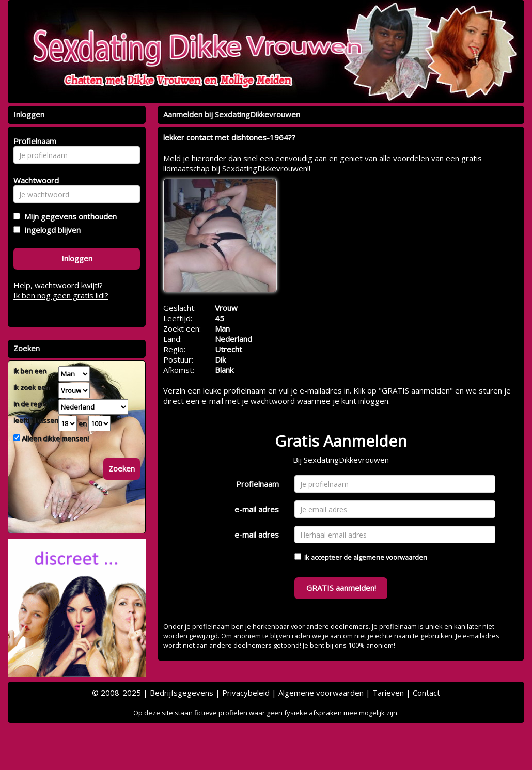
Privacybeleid (246, 693)
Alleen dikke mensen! (54, 438)
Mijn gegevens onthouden (68, 216)
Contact (426, 693)
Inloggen (77, 258)
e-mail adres (257, 509)
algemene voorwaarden (390, 557)
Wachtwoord (33, 180)
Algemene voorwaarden (321, 693)
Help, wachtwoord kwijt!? (58, 285)
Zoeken (122, 468)
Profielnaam (257, 484)
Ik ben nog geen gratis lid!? (61, 295)
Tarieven (388, 693)
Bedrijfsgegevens (182, 693)
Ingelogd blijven (50, 230)
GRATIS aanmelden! (341, 588)
